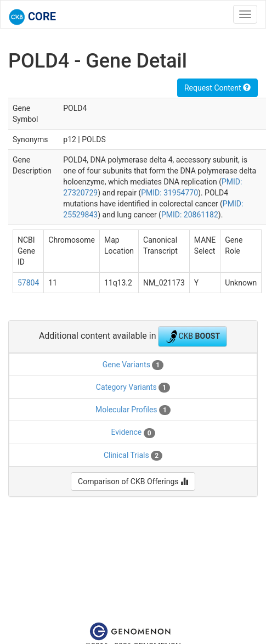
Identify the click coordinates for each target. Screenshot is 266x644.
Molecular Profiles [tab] (133, 410)
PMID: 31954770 (169, 193)
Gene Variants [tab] (133, 365)
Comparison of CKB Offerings (133, 481)
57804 (28, 283)
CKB (193, 337)
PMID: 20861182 (190, 215)
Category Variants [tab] (133, 388)
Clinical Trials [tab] (133, 456)
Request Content (217, 88)
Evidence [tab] (133, 433)
